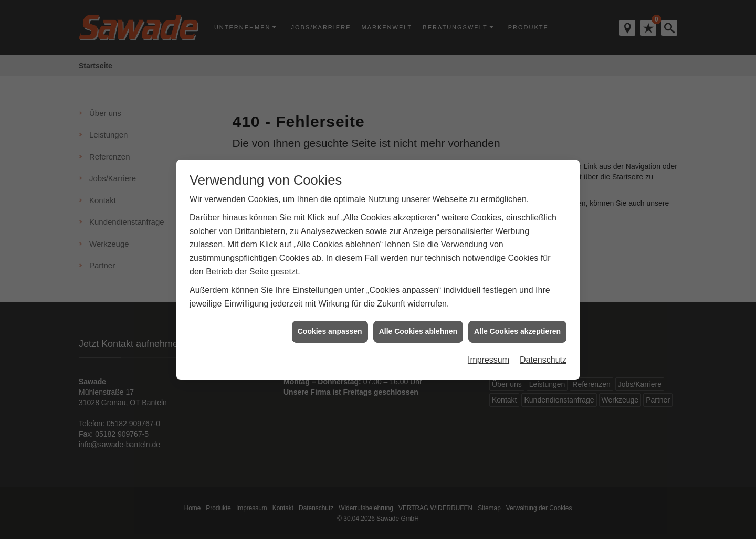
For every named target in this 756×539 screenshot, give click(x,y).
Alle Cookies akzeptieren (517, 329)
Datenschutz (543, 358)
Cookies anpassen (330, 329)
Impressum (489, 358)
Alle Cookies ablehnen (418, 329)
